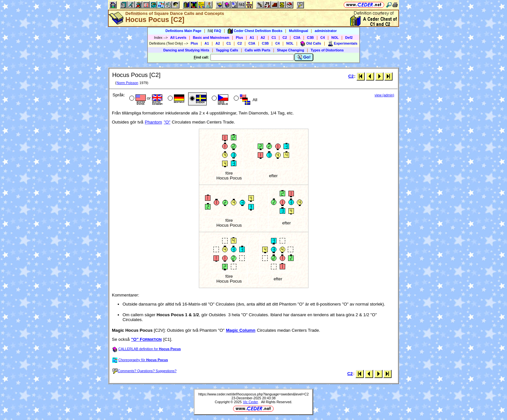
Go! (304, 57)
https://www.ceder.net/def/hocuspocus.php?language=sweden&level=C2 (253, 394)
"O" (167, 122)
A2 (263, 38)
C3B (310, 38)
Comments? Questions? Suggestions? (145, 371)
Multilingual (299, 31)
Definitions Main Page (183, 31)
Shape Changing (290, 50)
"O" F (147, 339)
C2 (285, 38)
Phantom (153, 122)
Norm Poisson (127, 83)
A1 (252, 38)
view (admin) (384, 95)
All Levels (178, 38)
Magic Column (241, 330)
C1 (274, 38)
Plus (239, 38)
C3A (297, 38)
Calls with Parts (258, 50)
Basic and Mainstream (211, 38)
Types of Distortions (327, 50)
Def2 (349, 38)
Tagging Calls (227, 50)
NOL (335, 38)
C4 (323, 38)
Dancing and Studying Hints (186, 50)
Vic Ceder (250, 402)
